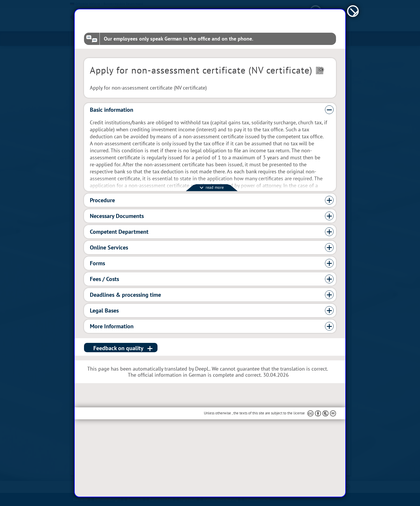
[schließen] (353, 39)
